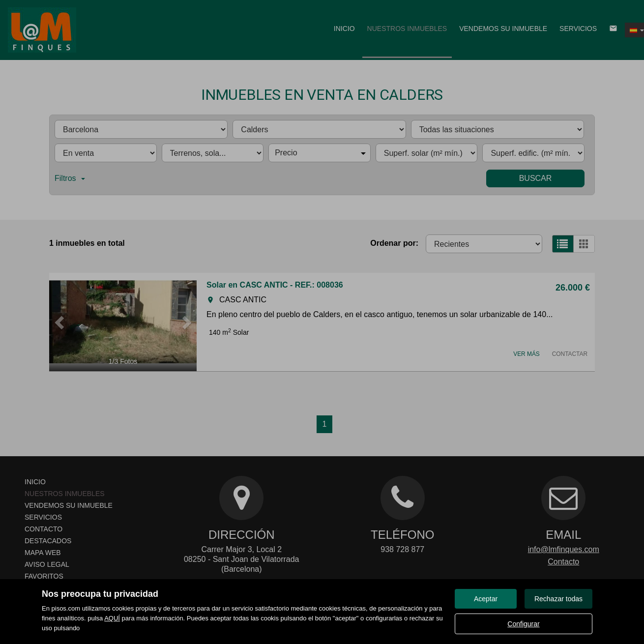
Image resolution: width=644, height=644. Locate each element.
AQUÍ (112, 618)
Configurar (523, 624)
